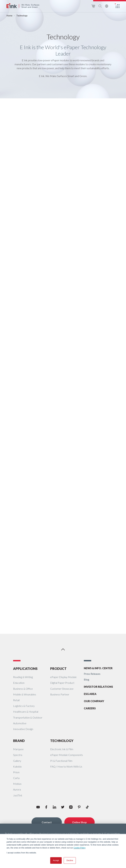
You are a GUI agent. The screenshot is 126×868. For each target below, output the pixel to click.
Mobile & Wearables (25, 694)
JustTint (18, 795)
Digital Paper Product (62, 683)
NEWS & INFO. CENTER (98, 668)
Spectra (18, 755)
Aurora (17, 789)
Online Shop (79, 822)
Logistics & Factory (24, 706)
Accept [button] (56, 860)
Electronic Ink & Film (62, 749)
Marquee (18, 749)
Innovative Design (23, 729)
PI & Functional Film (61, 761)
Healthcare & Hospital (26, 712)
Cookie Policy (79, 848)
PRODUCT (58, 669)
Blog (87, 679)
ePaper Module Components (67, 755)
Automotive (20, 723)
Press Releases (92, 674)
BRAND (19, 741)
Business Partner (60, 694)
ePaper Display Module (63, 677)
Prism (16, 772)
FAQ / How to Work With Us (66, 766)
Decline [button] (70, 860)
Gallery (17, 761)
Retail (16, 700)
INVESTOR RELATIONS (98, 687)
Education (19, 683)
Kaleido (17, 766)
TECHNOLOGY (62, 741)
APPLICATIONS (25, 669)
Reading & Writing (23, 677)
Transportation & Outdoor (28, 717)
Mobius (17, 784)
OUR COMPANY (94, 701)
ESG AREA (90, 694)
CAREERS (90, 708)
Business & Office (23, 689)
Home (9, 16)
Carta (16, 778)
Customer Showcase (62, 689)
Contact (47, 822)
